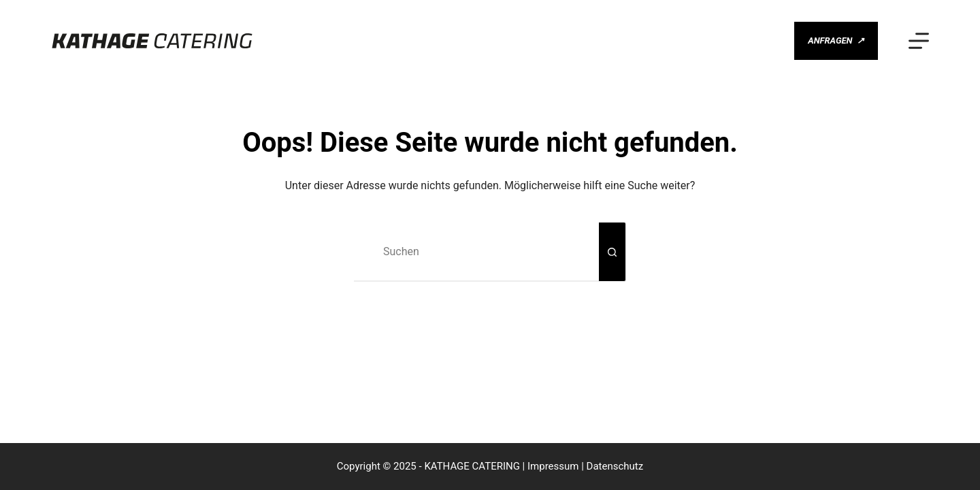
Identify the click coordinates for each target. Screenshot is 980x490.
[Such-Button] (612, 252)
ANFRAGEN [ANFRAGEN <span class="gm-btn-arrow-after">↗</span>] (836, 41)
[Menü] (919, 41)
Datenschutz (615, 466)
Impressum (553, 466)
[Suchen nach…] (476, 252)
